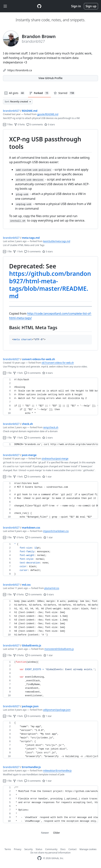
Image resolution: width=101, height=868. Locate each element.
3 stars (48, 252)
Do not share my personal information (51, 853)
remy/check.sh (51, 427)
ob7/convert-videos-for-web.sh (58, 363)
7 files (8, 124)
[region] (50, 179)
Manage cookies (88, 849)
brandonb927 (11, 111)
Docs (63, 849)
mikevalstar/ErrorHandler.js (57, 771)
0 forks (20, 124)
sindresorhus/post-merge (55, 459)
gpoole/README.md (48, 114)
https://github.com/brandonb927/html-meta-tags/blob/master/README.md (50, 285)
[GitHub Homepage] (39, 858)
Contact (72, 849)
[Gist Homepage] (39, 6)
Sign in (76, 6)
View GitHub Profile (50, 78)
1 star (47, 477)
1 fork (18, 252)
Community (51, 849)
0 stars (50, 124)
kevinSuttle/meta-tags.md (57, 241)
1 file (7, 252)
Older (57, 833)
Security (29, 849)
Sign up (91, 6)
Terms (8, 849)
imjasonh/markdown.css (56, 531)
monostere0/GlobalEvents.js (59, 649)
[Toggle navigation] (5, 6)
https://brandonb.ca (20, 70)
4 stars (48, 373)
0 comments (35, 124)
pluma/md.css (52, 588)
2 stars (48, 438)
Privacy (18, 849)
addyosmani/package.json (57, 710)
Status (39, 849)
